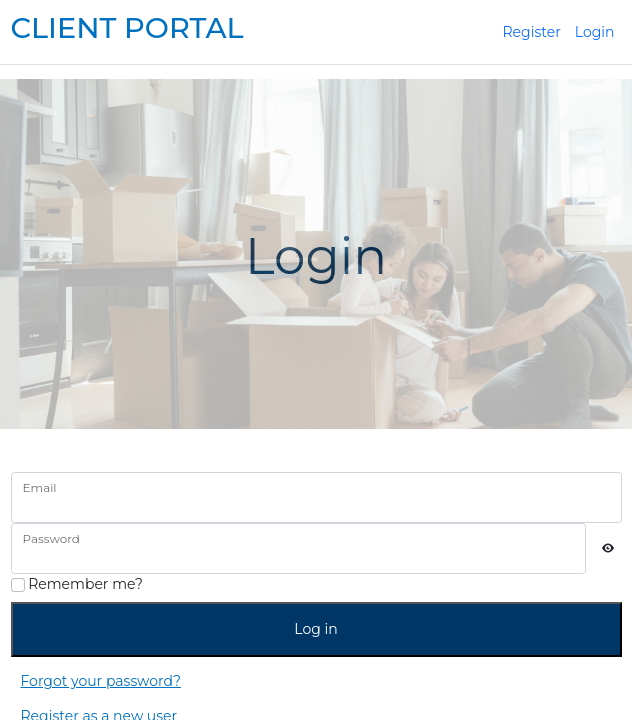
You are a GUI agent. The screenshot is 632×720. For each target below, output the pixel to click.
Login (595, 32)
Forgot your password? (101, 681)
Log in (315, 629)
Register (531, 32)
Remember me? (77, 584)
